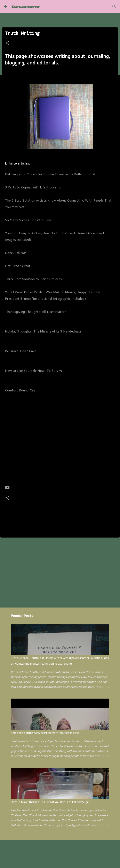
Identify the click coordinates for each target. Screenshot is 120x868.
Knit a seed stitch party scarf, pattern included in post (45, 733)
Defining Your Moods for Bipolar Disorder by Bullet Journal (50, 174)
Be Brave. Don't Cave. (21, 351)
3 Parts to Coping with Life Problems (33, 187)
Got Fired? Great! (18, 266)
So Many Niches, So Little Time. (29, 220)
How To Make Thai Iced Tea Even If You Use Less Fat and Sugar (50, 802)
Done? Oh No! (15, 253)
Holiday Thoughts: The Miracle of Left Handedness (43, 331)
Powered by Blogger (60, 845)
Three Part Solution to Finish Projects (33, 279)
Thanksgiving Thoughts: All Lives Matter (35, 312)
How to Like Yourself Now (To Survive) (34, 370)
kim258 (70, 854)
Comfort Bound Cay (20, 390)
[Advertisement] (60, 572)
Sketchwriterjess (25, 7)
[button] (7, 43)
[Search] (114, 7)
